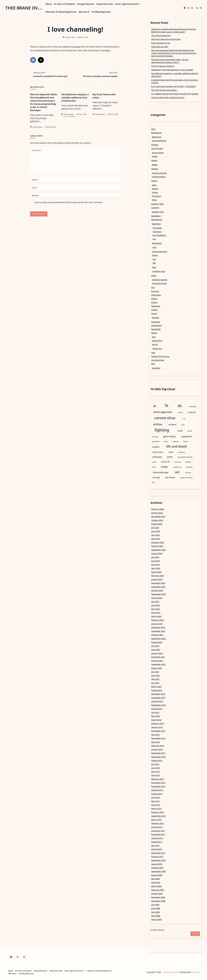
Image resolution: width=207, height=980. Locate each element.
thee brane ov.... (24, 8)
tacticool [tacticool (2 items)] (188, 473)
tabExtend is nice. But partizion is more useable (172, 70)
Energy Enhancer (86, 4)
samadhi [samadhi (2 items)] (188, 462)
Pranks (155, 192)
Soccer (155, 344)
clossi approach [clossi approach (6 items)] (163, 412)
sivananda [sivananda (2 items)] (189, 467)
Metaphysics (157, 220)
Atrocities (156, 368)
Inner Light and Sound (128, 4)
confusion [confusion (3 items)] (192, 412)
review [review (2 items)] (154, 462)
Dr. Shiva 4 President (64, 4)
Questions (156, 306)
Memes (155, 189)
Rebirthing (157, 137)
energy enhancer (159, 173)
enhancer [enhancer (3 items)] (173, 425)
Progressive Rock (159, 283)
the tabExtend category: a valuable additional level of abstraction (75, 98)
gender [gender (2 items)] (190, 431)
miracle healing (159, 177)
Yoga (154, 267)
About (49, 4)
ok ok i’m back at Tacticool (163, 66)
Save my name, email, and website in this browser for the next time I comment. (68, 202)
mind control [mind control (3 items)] (158, 452)
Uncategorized (158, 360)
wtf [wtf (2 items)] (153, 482)
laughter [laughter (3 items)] (156, 447)
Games (154, 160)
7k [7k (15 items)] (166, 406)
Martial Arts (157, 341)
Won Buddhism (159, 235)
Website (35, 195)
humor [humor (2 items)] (166, 441)
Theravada (157, 228)
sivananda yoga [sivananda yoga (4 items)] (161, 472)
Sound (154, 313)
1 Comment (71, 116)
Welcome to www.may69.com (61, 12)
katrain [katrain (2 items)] (186, 441)
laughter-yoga (159, 271)
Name (35, 180)
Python (154, 302)
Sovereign (156, 322)
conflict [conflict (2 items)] (180, 412)
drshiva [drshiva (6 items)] (158, 424)
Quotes (155, 310)
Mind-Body (157, 243)
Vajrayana (157, 232)
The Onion (157, 196)
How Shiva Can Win (160, 47)
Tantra (155, 255)
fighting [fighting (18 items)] (162, 430)
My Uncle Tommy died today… (164, 90)
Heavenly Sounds (160, 280)
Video (154, 200)
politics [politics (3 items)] (170, 457)
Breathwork (157, 133)
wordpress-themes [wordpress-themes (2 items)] (186, 478)
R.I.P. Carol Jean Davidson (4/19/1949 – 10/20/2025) (174, 86)
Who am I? (84, 12)
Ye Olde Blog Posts (101, 12)
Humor (154, 181)
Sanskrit (156, 318)
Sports (154, 333)
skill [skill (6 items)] (177, 472)
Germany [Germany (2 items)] (155, 437)
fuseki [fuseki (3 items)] (180, 431)
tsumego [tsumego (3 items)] (156, 478)
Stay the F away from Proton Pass (166, 39)
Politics (154, 299)
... (41, 121)
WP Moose (195, 972)
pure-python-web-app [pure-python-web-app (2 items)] (185, 457)
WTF (153, 364)
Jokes (154, 185)
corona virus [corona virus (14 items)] (165, 418)
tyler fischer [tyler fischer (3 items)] (170, 478)
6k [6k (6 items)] (155, 406)
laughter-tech (158, 212)
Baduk (155, 165)
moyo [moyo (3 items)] (171, 452)
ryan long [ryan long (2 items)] (178, 462)
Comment (36, 150)
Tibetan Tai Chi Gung (160, 356)
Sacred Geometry (160, 252)
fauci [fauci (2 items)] (183, 425)
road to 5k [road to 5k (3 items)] (165, 462)
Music (154, 276)
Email (34, 188)
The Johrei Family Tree (161, 36)
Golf (154, 337)
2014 (153, 129)
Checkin (155, 145)
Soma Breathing (159, 141)
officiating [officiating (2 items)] (181, 452)
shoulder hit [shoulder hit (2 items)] (177, 467)
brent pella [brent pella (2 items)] (193, 406)
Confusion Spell (70, 37)
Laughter (155, 208)
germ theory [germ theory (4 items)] (169, 436)
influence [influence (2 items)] (176, 441)
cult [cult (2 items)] (184, 419)
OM (154, 263)
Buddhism (156, 224)
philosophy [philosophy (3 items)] (157, 457)
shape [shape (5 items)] (164, 467)
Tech (153, 353)
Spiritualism (157, 326)
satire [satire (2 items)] (154, 467)
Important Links (105, 4)
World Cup (157, 349)
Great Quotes (158, 153)
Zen (154, 239)
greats (155, 156)
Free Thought (157, 148)
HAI (154, 259)
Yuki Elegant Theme (171, 972)
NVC (153, 288)
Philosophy (156, 295)
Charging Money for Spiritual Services (168, 97)
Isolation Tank (157, 204)
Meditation (156, 216)
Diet (154, 247)
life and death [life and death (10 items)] (177, 446)
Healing (155, 169)
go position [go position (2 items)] (156, 441)
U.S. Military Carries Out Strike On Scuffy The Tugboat (175, 94)
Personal (155, 291)
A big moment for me (161, 43)
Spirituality (156, 329)
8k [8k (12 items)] (180, 406)
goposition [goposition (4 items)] (187, 436)
